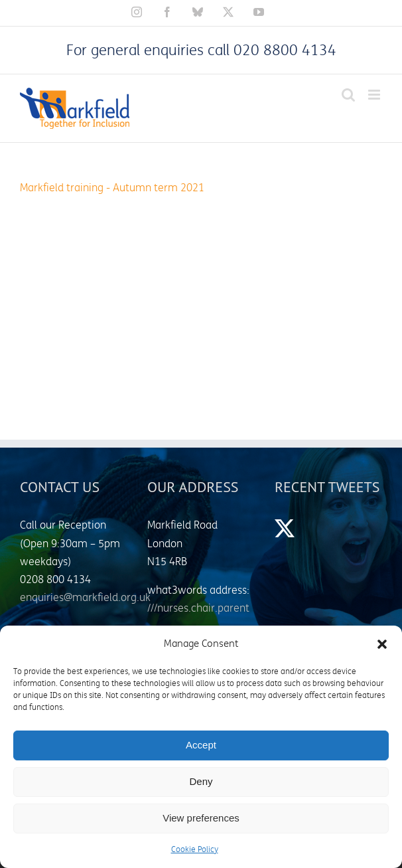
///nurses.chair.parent (198, 608)
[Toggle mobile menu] (375, 95)
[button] (382, 644)
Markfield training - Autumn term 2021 (112, 188)
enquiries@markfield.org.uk (85, 598)
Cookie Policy (195, 850)
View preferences (201, 818)
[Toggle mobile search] (348, 95)
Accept (201, 745)
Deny (201, 781)
